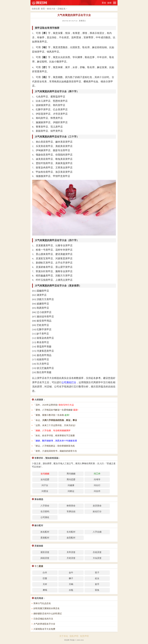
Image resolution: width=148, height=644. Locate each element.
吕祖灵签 (97, 552)
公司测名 (45, 517)
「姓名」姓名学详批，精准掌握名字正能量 (54, 436)
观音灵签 (45, 552)
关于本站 (64, 636)
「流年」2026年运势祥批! (54, 405)
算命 (104, 3)
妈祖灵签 (45, 558)
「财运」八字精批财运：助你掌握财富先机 (54, 446)
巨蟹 (45, 578)
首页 (43, 9)
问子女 (45, 485)
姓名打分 (97, 511)
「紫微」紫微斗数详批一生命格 (51, 415)
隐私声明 (74, 636)
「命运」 (55, 420)
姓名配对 (45, 532)
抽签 (110, 3)
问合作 (97, 491)
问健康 (71, 485)
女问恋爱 (45, 479)
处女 (97, 578)
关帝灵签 (71, 552)
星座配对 (45, 538)
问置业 (45, 491)
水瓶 (71, 590)
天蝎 (71, 584)
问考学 (97, 479)
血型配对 (71, 538)
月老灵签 (71, 558)
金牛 (71, 573)
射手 (97, 584)
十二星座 (39, 566)
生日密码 (45, 511)
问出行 (97, 485)
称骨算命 (71, 506)
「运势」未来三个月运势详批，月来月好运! (54, 425)
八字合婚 (97, 532)
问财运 (71, 491)
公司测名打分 (69, 382)
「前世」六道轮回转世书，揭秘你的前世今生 (55, 451)
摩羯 (45, 590)
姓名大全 (51, 9)
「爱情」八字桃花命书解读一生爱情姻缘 (56, 410)
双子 (97, 573)
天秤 (45, 584)
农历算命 (97, 506)
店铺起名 (61, 9)
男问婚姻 (71, 474)
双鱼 (97, 590)
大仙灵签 (97, 558)
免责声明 (84, 636)
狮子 (71, 578)
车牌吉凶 (71, 511)
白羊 (45, 573)
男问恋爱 (71, 479)
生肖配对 (71, 532)
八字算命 (45, 506)
